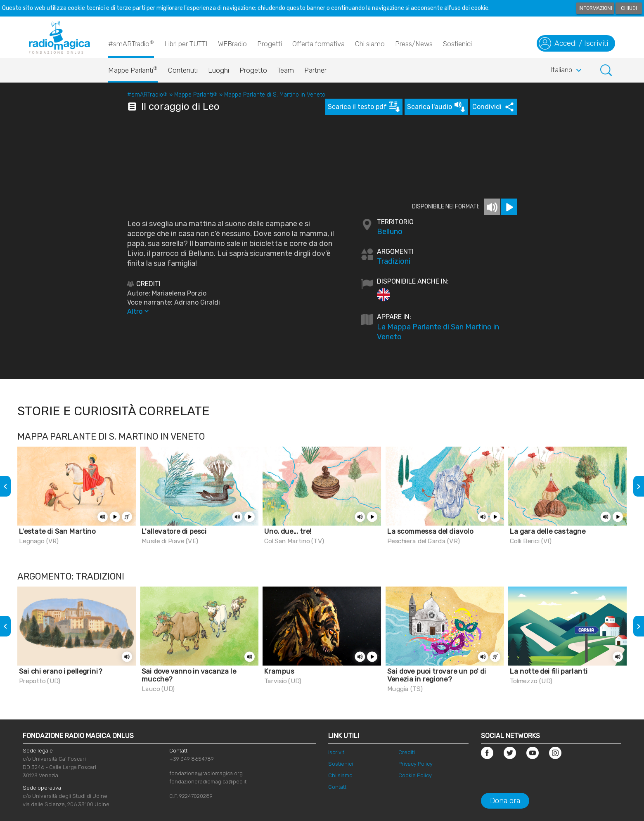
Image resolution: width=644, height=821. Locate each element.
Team (286, 70)
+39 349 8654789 (192, 759)
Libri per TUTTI (186, 44)
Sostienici (457, 44)
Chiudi (629, 8)
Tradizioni (394, 261)
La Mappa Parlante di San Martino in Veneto (438, 332)
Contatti (338, 787)
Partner (315, 70)
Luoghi (219, 70)
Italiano (567, 71)
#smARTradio (131, 43)
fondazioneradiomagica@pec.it (208, 782)
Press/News (414, 44)
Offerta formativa (318, 44)
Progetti (270, 44)
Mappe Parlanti (133, 68)
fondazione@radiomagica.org (206, 773)
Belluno (390, 232)
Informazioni (595, 8)
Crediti (407, 752)
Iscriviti (337, 752)
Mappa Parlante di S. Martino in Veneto (275, 95)
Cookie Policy (415, 775)
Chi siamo (370, 44)
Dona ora (505, 801)
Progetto (253, 70)
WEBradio (232, 44)
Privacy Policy (416, 764)
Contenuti (183, 70)
